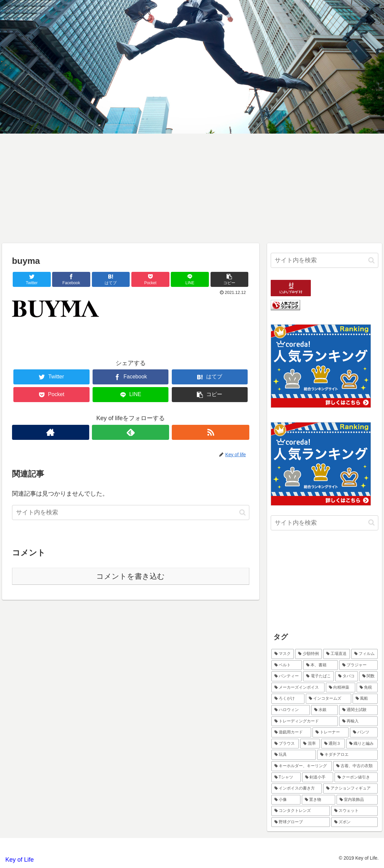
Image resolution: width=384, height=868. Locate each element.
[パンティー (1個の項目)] (287, 676)
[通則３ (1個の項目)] (333, 744)
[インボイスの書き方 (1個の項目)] (297, 789)
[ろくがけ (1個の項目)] (288, 699)
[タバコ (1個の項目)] (347, 676)
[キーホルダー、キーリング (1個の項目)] (302, 766)
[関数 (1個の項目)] (369, 676)
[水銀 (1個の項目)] (325, 710)
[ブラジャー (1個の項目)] (359, 665)
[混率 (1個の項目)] (310, 744)
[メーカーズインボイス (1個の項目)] (298, 688)
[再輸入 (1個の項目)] (358, 721)
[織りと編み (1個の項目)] (362, 744)
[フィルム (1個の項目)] (365, 654)
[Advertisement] (192, 188)
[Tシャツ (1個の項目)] (286, 777)
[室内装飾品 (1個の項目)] (357, 800)
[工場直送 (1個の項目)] (337, 654)
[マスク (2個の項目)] (283, 654)
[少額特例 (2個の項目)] (308, 654)
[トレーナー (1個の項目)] (331, 732)
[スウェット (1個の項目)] (354, 811)
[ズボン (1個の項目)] (354, 822)
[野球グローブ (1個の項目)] (301, 822)
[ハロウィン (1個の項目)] (291, 710)
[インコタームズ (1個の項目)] (329, 699)
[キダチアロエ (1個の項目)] (347, 755)
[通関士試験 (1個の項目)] (359, 710)
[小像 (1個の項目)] (286, 800)
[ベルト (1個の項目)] (287, 665)
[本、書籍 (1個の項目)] (321, 665)
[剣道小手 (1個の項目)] (318, 777)
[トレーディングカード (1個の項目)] (305, 721)
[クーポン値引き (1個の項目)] (356, 777)
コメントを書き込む (131, 576)
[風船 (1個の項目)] (365, 699)
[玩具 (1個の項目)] (294, 755)
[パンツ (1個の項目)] (364, 732)
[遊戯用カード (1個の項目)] (291, 732)
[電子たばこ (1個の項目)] (318, 676)
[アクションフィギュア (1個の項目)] (350, 789)
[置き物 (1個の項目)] (318, 800)
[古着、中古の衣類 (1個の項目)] (355, 766)
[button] (242, 512)
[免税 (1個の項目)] (367, 688)
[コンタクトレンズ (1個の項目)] (301, 811)
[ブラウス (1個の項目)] (285, 744)
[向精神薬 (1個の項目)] (341, 688)
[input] (131, 512)
